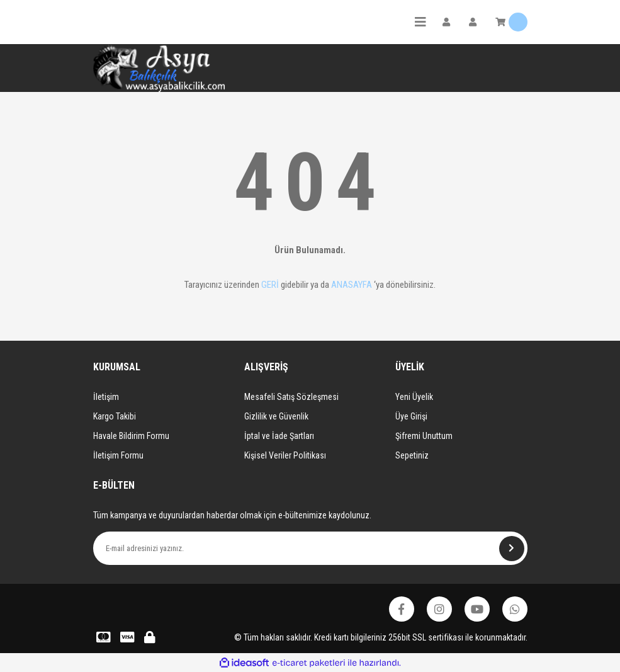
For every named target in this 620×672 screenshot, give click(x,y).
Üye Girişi (411, 416)
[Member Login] (446, 22)
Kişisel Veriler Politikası (285, 455)
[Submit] (512, 549)
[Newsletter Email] (310, 548)
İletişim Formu (118, 455)
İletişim (106, 397)
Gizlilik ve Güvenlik (276, 416)
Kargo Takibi (115, 416)
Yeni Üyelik (414, 397)
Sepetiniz (412, 455)
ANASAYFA (352, 285)
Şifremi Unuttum (424, 436)
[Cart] (511, 22)
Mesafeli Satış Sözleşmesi (291, 397)
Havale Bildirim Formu (131, 436)
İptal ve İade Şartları (279, 436)
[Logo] (159, 68)
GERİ (270, 285)
